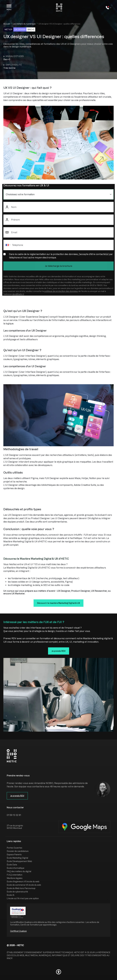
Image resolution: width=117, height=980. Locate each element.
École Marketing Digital (17, 858)
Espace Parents (14, 854)
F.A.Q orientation (15, 875)
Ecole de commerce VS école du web (24, 885)
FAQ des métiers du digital (19, 871)
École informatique (16, 868)
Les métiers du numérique (24, 24)
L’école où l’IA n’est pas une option (23, 898)
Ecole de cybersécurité (17, 892)
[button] (59, 972)
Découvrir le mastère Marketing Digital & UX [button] (58, 603)
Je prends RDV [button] (59, 651)
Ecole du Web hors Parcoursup (21, 888)
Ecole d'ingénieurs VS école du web (23, 881)
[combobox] (8, 245)
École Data (12, 865)
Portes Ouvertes (14, 848)
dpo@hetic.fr (18, 294)
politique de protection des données (61, 291)
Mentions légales (15, 878)
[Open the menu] (9, 8)
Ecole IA (11, 895)
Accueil (7, 24)
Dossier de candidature (18, 851)
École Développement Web (19, 861)
